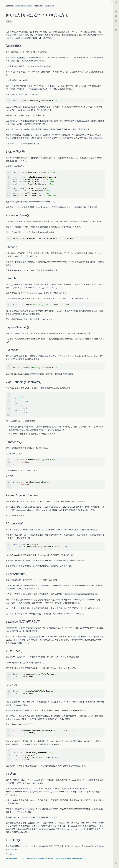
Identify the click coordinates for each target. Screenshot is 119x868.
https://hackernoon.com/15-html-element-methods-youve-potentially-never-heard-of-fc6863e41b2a (46, 858)
